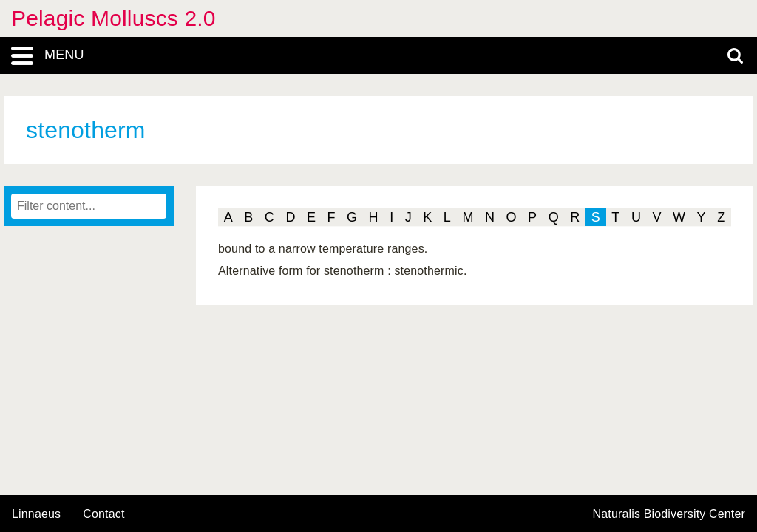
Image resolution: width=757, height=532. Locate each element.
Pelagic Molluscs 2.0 (113, 18)
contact (103, 514)
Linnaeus (36, 514)
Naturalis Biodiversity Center (669, 514)
